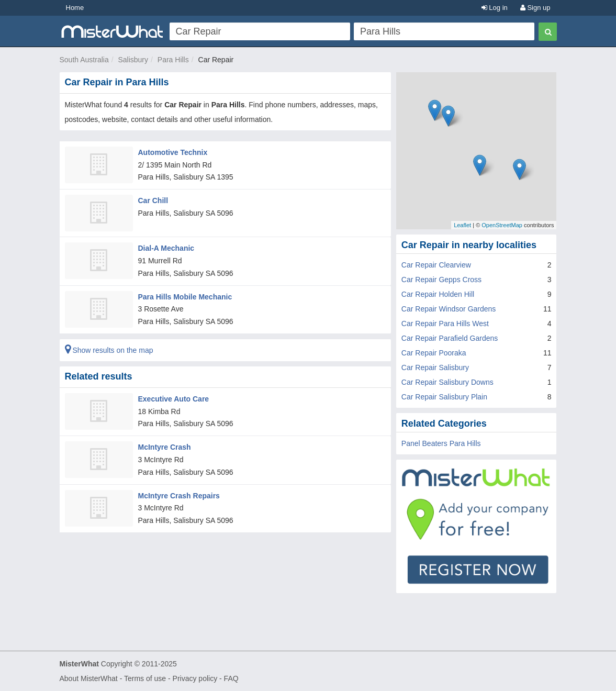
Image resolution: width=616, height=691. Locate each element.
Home (75, 8)
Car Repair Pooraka (434, 353)
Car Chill (153, 200)
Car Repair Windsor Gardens (449, 309)
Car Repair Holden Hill (438, 294)
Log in (495, 8)
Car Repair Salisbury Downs (447, 382)
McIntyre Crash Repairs (179, 496)
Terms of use (145, 678)
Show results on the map (109, 350)
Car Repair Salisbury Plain (444, 397)
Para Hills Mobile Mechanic (185, 297)
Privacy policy (195, 678)
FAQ (231, 678)
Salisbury (133, 60)
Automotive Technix (173, 152)
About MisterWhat (89, 678)
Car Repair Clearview (436, 265)
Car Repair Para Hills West (445, 324)
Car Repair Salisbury (435, 367)
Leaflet (462, 225)
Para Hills (173, 60)
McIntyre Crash (165, 447)
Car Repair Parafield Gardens (450, 338)
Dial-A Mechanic (166, 248)
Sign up (535, 8)
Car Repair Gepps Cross (441, 280)
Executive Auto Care (174, 399)
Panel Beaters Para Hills (441, 443)
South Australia (84, 60)
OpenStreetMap (502, 225)
